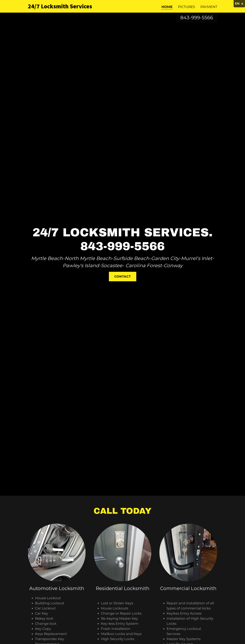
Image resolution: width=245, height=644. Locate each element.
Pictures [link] (186, 7)
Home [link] (167, 7)
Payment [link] (209, 7)
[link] (61, 7)
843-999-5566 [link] (197, 18)
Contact (123, 277)
